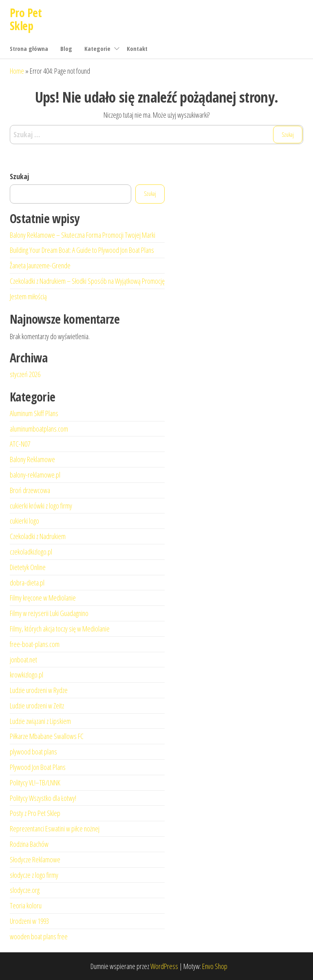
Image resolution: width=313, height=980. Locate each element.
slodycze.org (25, 890)
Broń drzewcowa (30, 490)
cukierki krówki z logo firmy (41, 506)
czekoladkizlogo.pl (31, 552)
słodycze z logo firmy (34, 875)
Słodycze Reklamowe (35, 859)
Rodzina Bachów (29, 844)
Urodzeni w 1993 (29, 921)
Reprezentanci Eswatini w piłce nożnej (55, 829)
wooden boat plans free (39, 936)
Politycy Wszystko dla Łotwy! (43, 798)
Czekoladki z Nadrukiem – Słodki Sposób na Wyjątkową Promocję (87, 281)
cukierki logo (24, 521)
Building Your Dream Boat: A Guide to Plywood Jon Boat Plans (82, 250)
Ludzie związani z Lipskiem (40, 721)
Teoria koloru (26, 905)
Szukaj (19, 176)
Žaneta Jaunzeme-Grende (40, 265)
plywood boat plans (33, 752)
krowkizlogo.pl (26, 675)
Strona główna (29, 48)
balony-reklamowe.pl (35, 475)
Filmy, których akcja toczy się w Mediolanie (60, 629)
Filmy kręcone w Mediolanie (43, 598)
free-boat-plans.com (35, 644)
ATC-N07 (20, 444)
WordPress (164, 966)
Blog (66, 48)
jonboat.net (23, 660)
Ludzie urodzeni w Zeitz (37, 706)
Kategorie (97, 48)
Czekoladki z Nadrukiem (38, 536)
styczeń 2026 (25, 374)
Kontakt (137, 48)
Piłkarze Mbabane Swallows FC (47, 736)
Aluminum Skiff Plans (34, 413)
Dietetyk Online (28, 567)
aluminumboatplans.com (39, 429)
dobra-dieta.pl (27, 583)
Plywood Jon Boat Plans (38, 767)
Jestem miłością (28, 296)
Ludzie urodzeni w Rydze (39, 690)
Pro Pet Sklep (26, 19)
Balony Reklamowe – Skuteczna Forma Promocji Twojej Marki (83, 235)
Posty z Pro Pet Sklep (35, 813)
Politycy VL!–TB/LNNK (35, 783)
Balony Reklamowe (32, 459)
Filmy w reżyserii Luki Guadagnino (49, 613)
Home (17, 71)
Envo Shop (215, 966)
